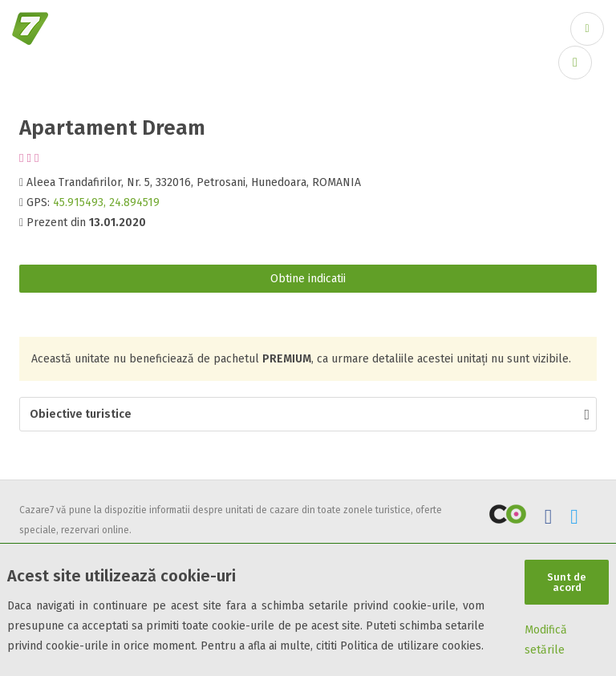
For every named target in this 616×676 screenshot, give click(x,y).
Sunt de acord (567, 581)
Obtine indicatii (308, 279)
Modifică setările (546, 640)
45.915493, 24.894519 (106, 202)
